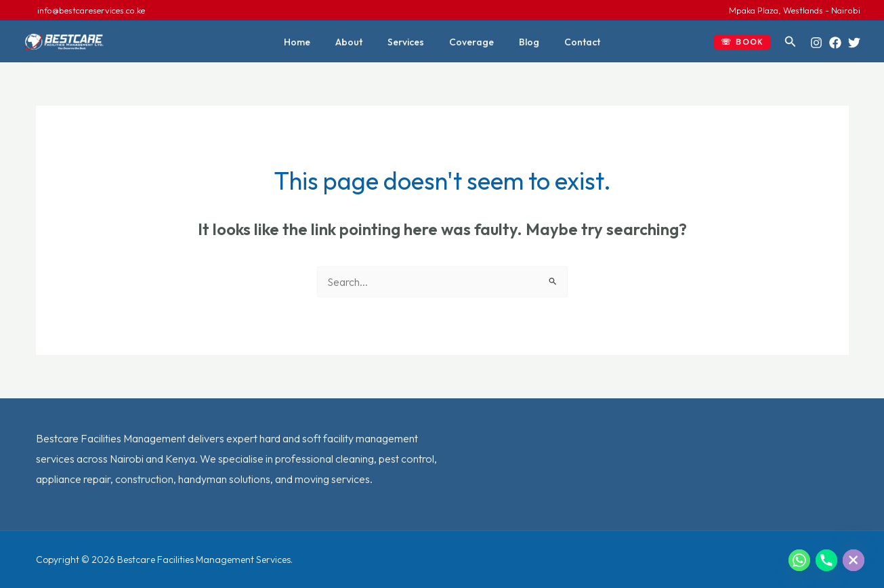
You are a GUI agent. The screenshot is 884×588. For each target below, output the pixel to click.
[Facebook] (835, 43)
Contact (567, 42)
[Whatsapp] (799, 560)
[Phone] (826, 560)
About (358, 42)
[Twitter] (854, 43)
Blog (520, 42)
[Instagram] (816, 43)
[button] (742, 42)
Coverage (469, 42)
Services (409, 42)
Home (313, 42)
